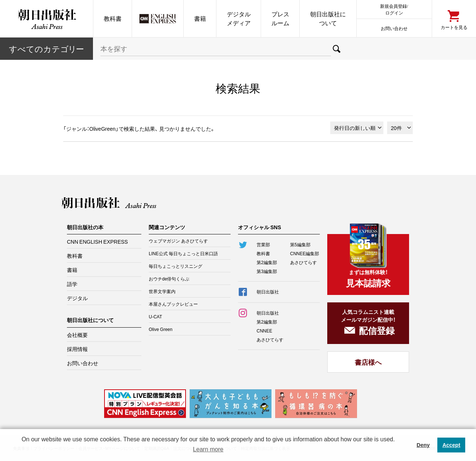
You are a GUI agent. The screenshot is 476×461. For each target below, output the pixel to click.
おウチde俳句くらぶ (169, 279)
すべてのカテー (47, 48)
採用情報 (77, 349)
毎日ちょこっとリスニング (176, 266)
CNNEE (264, 331)
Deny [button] (423, 445)
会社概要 (77, 335)
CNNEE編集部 (305, 253)
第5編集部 (300, 244)
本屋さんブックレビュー (173, 304)
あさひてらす (303, 262)
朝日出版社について (328, 18)
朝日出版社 (46, 19)
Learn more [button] (208, 449)
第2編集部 (267, 262)
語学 (72, 284)
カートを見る (454, 27)
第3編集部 (267, 271)
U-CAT (155, 316)
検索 (337, 49)
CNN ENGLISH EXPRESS (97, 241)
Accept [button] (451, 445)
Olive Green (161, 329)
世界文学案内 (162, 291)
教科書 (113, 18)
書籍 (200, 18)
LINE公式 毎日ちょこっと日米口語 (183, 253)
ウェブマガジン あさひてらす (178, 241)
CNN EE (158, 19)
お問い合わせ (394, 28)
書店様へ (368, 362)
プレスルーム (280, 18)
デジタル (77, 298)
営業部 (263, 244)
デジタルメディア (239, 18)
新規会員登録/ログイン (394, 9)
